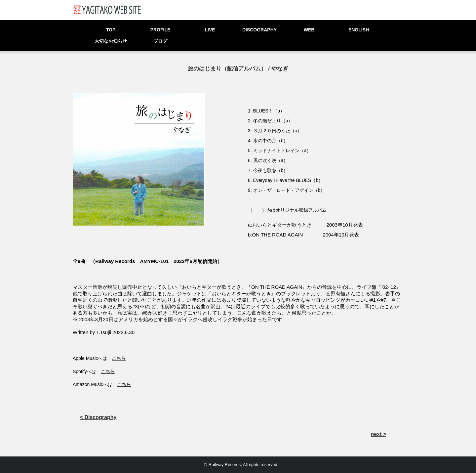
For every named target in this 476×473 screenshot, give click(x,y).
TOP (111, 30)
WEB (309, 30)
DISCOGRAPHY (259, 30)
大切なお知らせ (111, 41)
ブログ (160, 41)
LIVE (210, 30)
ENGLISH (359, 30)
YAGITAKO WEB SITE (107, 10)
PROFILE (160, 30)
